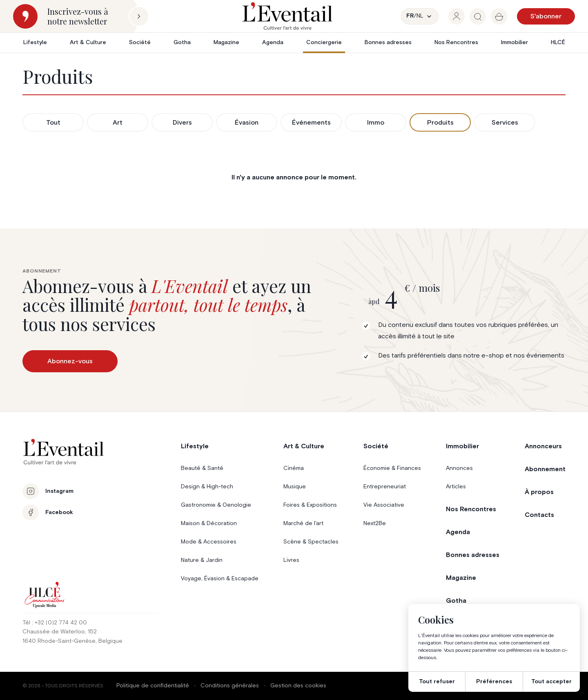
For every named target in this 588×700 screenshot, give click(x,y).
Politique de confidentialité (153, 686)
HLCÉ (558, 42)
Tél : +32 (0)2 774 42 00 (55, 623)
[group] (457, 16)
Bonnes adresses (388, 42)
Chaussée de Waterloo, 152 (60, 632)
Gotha (182, 42)
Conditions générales (230, 686)
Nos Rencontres (456, 42)
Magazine (226, 42)
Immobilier (514, 42)
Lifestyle (35, 42)
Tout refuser (437, 682)
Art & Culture (88, 42)
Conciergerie (324, 42)
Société (140, 42)
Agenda (273, 42)
